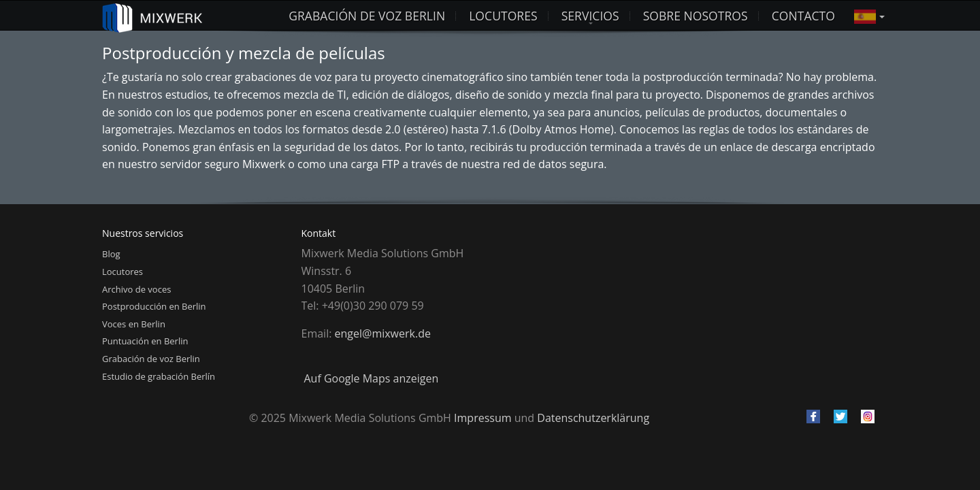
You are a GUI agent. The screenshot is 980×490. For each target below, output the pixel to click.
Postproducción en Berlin (154, 306)
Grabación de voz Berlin (367, 16)
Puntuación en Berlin (145, 341)
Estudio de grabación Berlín (159, 376)
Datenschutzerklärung (593, 418)
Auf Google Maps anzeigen (372, 378)
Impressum (483, 418)
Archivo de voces (136, 289)
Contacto (803, 16)
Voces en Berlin (134, 324)
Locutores (122, 272)
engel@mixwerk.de (383, 333)
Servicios (590, 16)
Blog (111, 254)
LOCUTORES (503, 16)
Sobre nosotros (696, 16)
